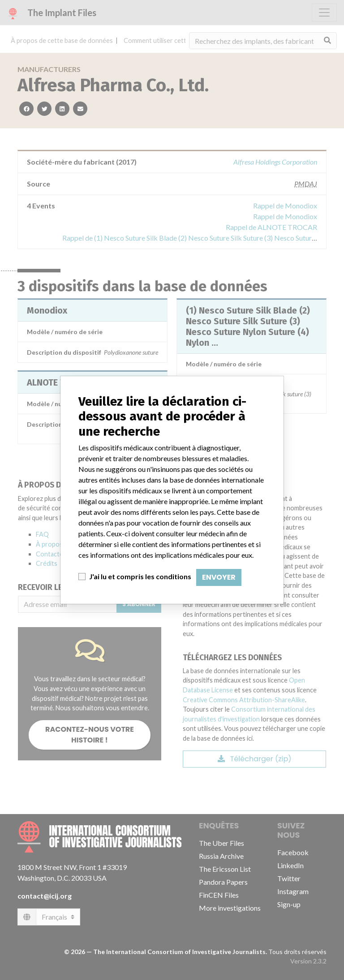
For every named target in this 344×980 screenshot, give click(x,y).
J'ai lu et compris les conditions (140, 576)
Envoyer (219, 577)
